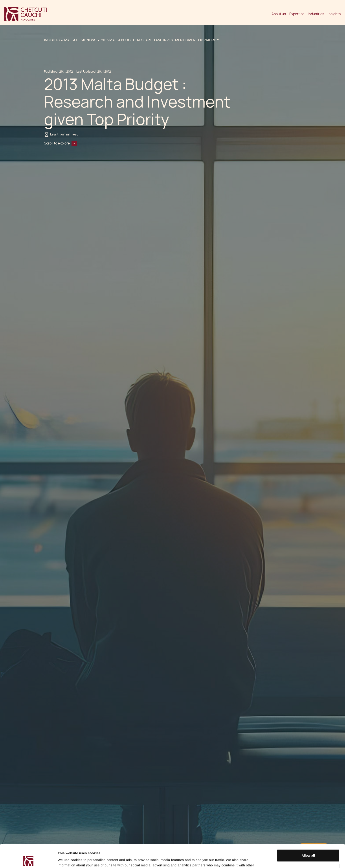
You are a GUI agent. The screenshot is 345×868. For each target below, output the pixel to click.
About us (279, 14)
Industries (316, 14)
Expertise (297, 14)
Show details (68, 859)
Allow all (308, 832)
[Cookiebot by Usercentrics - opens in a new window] (28, 859)
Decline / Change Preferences (308, 847)
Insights (334, 14)
